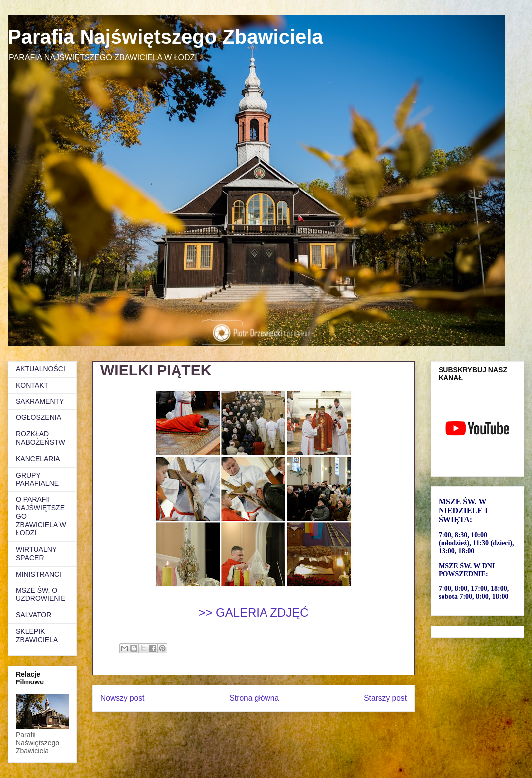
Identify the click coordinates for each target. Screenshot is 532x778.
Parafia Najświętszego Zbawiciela (166, 37)
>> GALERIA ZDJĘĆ (253, 613)
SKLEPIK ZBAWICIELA (37, 635)
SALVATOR (34, 615)
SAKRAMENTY (40, 401)
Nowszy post (122, 698)
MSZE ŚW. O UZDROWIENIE (41, 595)
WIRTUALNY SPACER (36, 553)
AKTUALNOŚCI (41, 369)
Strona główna (254, 698)
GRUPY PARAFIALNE (37, 479)
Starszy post (385, 698)
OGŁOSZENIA (39, 417)
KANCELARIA (38, 459)
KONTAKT (32, 385)
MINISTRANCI (39, 574)
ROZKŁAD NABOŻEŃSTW (41, 438)
